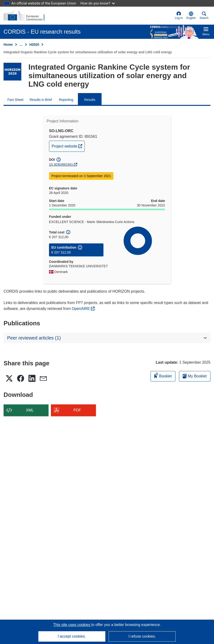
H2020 (34, 45)
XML (30, 410)
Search (204, 16)
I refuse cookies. (142, 636)
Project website (68, 146)
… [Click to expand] (21, 45)
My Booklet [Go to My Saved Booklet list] (195, 376)
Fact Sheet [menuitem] (15, 100)
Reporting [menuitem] (66, 100)
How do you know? (98, 3)
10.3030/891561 (61, 165)
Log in (179, 16)
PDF (77, 410)
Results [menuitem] (90, 100)
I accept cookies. (72, 636)
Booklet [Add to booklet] (163, 375)
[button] (191, 16)
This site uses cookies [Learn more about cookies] (72, 625)
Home (8, 45)
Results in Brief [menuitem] (41, 100)
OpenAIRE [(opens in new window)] (81, 309)
